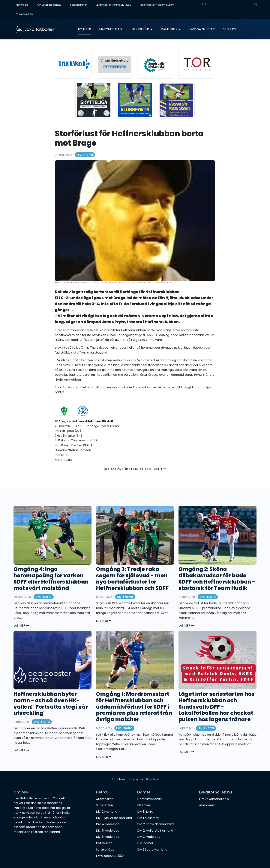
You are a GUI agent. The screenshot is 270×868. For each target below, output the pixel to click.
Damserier (169, 29)
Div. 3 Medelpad (149, 837)
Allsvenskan (105, 799)
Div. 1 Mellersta (148, 818)
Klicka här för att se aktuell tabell (135, 469)
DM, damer (145, 843)
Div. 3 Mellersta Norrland (114, 818)
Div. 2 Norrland (107, 812)
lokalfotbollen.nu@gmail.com (157, 5)
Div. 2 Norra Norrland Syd (155, 824)
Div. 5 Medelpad (108, 831)
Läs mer (21, 626)
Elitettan (144, 805)
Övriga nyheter (202, 29)
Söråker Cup (105, 850)
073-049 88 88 (24, 14)
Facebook (118, 779)
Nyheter (84, 29)
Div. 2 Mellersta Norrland (155, 831)
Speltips (229, 29)
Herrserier (140, 29)
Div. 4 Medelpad (108, 824)
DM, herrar (104, 843)
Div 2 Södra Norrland (152, 850)
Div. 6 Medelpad (108, 837)
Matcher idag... (111, 29)
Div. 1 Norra (85, 155)
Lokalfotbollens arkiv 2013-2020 (113, 5)
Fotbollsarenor (78, 5)
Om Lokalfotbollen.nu (49, 5)
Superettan (104, 805)
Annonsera (22, 5)
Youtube (152, 779)
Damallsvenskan (149, 799)
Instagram (135, 779)
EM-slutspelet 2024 (110, 856)
